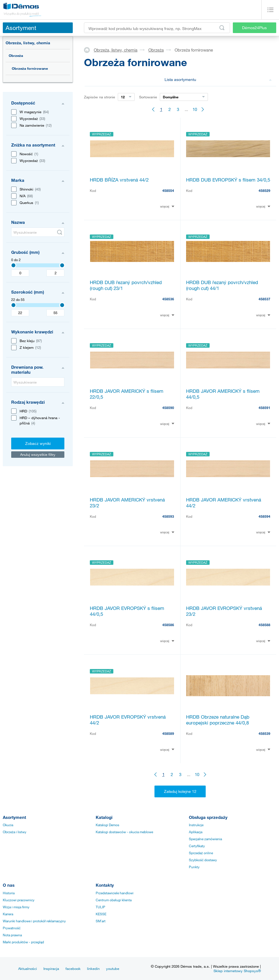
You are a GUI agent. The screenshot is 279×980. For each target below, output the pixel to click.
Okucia (8, 825)
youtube (113, 969)
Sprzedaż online (201, 853)
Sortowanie (148, 97)
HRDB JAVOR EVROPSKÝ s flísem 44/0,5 (127, 611)
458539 (264, 733)
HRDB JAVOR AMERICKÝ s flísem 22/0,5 (127, 394)
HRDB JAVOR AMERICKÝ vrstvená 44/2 (224, 503)
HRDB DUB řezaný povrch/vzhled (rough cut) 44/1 (222, 285)
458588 (264, 625)
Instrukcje (196, 825)
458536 (168, 299)
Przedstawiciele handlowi (115, 893)
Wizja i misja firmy (16, 907)
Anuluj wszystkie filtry (38, 454)
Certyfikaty (197, 846)
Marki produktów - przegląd (23, 942)
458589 (168, 733)
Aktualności (28, 969)
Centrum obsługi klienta (114, 900)
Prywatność (12, 928)
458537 (264, 299)
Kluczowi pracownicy (19, 900)
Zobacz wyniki (38, 443)
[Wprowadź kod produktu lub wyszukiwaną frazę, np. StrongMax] (157, 28)
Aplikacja (196, 832)
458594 (264, 516)
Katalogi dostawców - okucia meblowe (124, 832)
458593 (168, 516)
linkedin (93, 969)
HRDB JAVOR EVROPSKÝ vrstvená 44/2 (128, 720)
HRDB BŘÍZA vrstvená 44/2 (119, 180)
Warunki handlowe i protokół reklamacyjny (34, 921)
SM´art (101, 921)
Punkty (194, 867)
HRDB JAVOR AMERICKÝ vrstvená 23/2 (127, 503)
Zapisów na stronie (99, 97)
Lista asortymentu (218, 79)
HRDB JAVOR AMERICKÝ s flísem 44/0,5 (223, 394)
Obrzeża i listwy (15, 832)
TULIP (100, 907)
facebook (73, 969)
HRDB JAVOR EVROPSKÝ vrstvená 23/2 (224, 611)
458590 (168, 408)
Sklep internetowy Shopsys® (237, 971)
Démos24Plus (254, 28)
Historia (9, 893)
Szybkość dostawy (203, 860)
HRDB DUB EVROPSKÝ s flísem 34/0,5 (228, 180)
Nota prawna (12, 935)
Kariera (8, 914)
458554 (168, 191)
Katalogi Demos (107, 825)
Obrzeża (16, 55)
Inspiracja (51, 969)
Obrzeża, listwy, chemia (28, 43)
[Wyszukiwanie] (38, 232)
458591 (264, 408)
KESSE (101, 914)
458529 (264, 191)
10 (195, 109)
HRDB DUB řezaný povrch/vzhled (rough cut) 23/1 (126, 285)
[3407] (13, 265)
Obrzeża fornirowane (30, 68)
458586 (168, 625)
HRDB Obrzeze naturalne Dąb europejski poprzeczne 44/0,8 (218, 720)
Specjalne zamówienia (205, 839)
